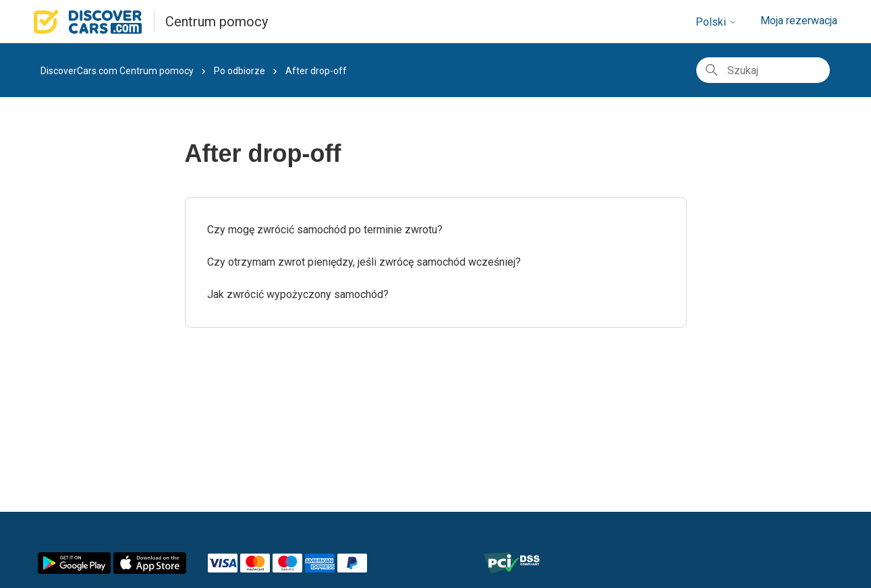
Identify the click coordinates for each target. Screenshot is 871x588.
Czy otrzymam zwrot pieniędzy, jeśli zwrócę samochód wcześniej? (364, 262)
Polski (716, 22)
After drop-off (316, 71)
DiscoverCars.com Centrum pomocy (117, 71)
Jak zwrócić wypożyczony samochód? (298, 294)
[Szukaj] (763, 70)
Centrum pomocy (217, 22)
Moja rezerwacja (799, 21)
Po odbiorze (240, 71)
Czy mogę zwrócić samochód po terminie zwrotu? (325, 230)
